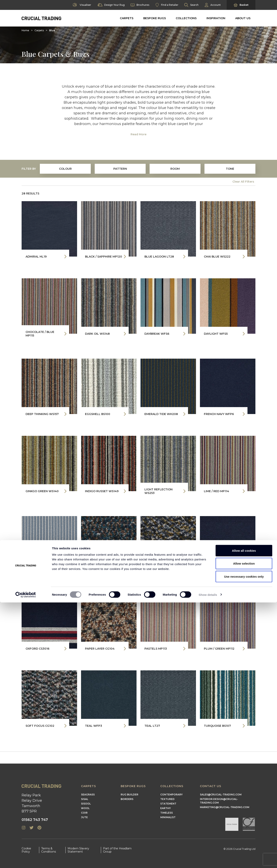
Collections (186, 18)
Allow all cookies (244, 816)
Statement (168, 804)
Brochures (140, 5)
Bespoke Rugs (155, 18)
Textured (167, 799)
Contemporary (171, 795)
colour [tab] (65, 169)
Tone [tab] (230, 169)
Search (191, 5)
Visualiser (82, 5)
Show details (208, 860)
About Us (243, 18)
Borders (127, 799)
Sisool (86, 804)
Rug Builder (129, 795)
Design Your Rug (111, 5)
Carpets (127, 18)
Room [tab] (175, 169)
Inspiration (216, 18)
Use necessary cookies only (244, 842)
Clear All (243, 182)
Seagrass (88, 795)
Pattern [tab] (120, 169)
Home (25, 30)
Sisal (85, 799)
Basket (241, 5)
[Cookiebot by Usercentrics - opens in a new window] (26, 860)
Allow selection (244, 829)
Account (213, 5)
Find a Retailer (167, 5)
